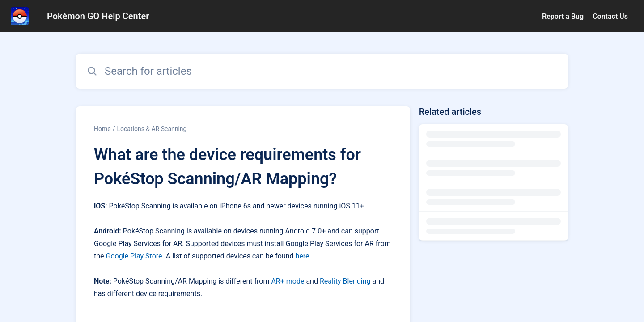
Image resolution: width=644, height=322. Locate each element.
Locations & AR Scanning (152, 129)
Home (102, 129)
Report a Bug (563, 16)
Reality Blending (345, 281)
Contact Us (610, 16)
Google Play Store (134, 256)
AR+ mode (288, 281)
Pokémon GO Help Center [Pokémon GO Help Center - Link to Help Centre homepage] (98, 16)
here (303, 256)
